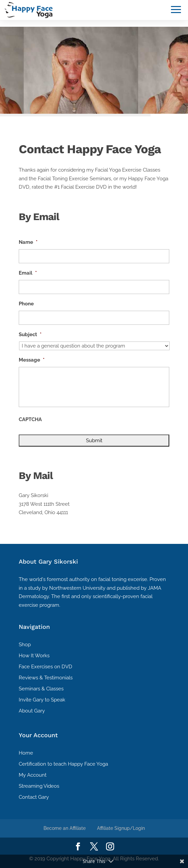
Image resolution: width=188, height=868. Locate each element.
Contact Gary (34, 797)
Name (28, 242)
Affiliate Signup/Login (121, 828)
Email (28, 273)
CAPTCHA (30, 419)
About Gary (32, 711)
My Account (33, 775)
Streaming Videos (39, 786)
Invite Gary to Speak (42, 700)
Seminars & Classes (41, 689)
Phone (26, 304)
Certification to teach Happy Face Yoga (63, 764)
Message (32, 360)
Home (26, 753)
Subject (30, 334)
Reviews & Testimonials (46, 678)
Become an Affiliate (65, 828)
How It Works (34, 656)
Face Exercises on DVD (45, 667)
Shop (25, 645)
